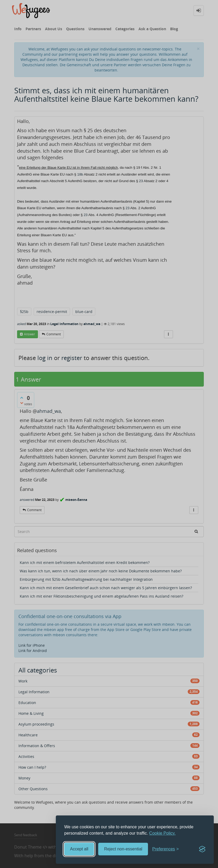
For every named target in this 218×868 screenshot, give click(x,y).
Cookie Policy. (162, 833)
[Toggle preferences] (165, 849)
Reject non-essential (123, 849)
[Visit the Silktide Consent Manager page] (202, 849)
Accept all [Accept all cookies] (79, 849)
